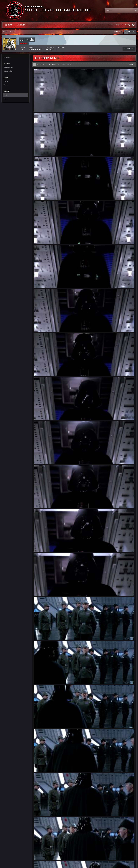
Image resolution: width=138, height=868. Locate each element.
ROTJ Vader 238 (40, 415)
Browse (9, 25)
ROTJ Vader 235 (40, 239)
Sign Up (128, 25)
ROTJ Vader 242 (40, 591)
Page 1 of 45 (67, 64)
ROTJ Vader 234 (40, 283)
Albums (6, 99)
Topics (6, 81)
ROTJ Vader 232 (40, 151)
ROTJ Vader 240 (40, 503)
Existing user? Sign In (116, 25)
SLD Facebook (132, 32)
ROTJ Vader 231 (40, 107)
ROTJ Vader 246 (40, 767)
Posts (6, 85)
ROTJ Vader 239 (40, 459)
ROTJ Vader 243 (40, 635)
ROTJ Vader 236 (40, 327)
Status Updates (8, 67)
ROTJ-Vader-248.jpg (42, 855)
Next (54, 64)
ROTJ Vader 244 (40, 679)
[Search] (113, 10)
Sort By (132, 64)
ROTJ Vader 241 (40, 547)
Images (6, 95)
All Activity (7, 57)
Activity (22, 25)
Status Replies (8, 71)
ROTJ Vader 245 (40, 723)
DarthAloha (41, 110)
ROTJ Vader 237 (40, 371)
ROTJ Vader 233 (40, 195)
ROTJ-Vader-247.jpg (42, 811)
